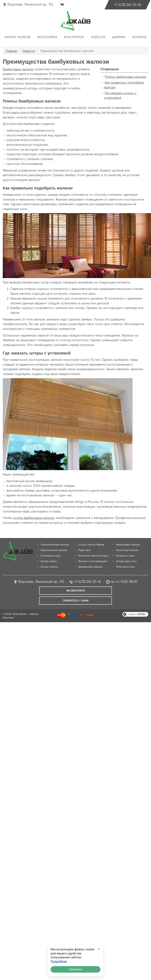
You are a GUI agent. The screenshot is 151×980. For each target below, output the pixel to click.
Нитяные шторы (125, 556)
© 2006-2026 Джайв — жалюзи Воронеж (21, 616)
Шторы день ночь (126, 561)
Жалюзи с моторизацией (93, 561)
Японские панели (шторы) (93, 556)
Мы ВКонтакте (75, 591)
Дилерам (119, 37)
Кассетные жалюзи (127, 550)
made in (137, 614)
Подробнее (59, 961)
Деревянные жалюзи (90, 567)
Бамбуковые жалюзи (18, 69)
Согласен (75, 969)
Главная (11, 51)
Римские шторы (125, 567)
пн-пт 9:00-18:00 (124, 582)
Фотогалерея (47, 37)
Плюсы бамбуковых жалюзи (125, 77)
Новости (98, 37)
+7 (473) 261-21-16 (127, 5)
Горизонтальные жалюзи (55, 544)
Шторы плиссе (49, 567)
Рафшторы (84, 550)
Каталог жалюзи (17, 37)
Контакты (139, 37)
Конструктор (74, 37)
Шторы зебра (49, 561)
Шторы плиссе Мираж (91, 544)
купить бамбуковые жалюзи (34, 518)
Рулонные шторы (51, 556)
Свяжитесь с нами (75, 601)
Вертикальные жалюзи (54, 550)
